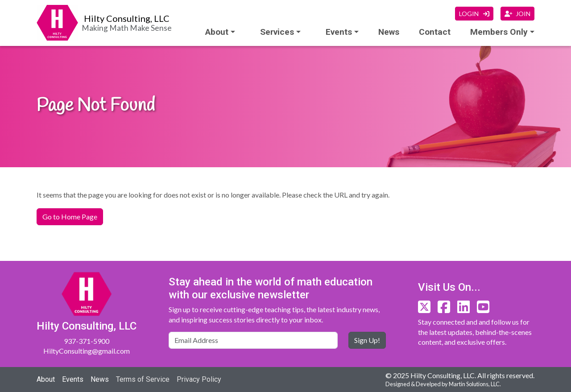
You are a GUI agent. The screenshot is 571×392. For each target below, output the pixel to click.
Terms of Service (143, 379)
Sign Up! (367, 340)
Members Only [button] (499, 32)
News (389, 32)
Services (277, 32)
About (217, 32)
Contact (435, 32)
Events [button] (339, 32)
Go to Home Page (70, 217)
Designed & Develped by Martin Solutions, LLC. (443, 384)
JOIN (517, 14)
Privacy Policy (199, 379)
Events (73, 379)
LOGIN (474, 14)
